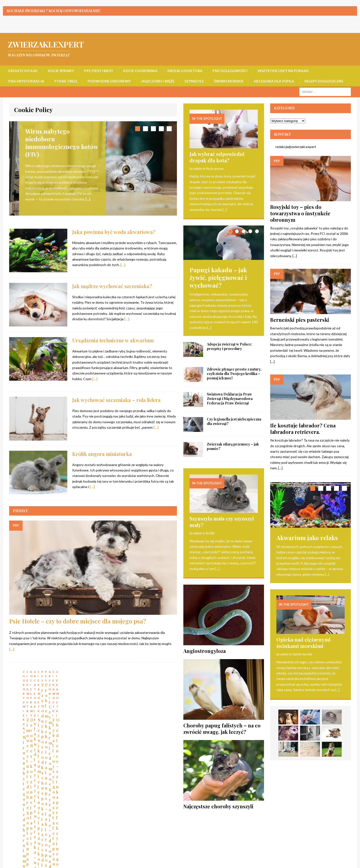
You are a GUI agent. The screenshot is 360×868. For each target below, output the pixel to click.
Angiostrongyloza (204, 652)
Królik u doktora (185, 71)
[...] (88, 199)
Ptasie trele (66, 81)
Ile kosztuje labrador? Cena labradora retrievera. (303, 429)
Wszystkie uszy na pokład (283, 71)
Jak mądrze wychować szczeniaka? (112, 279)
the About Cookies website (128, 769)
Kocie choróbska (140, 71)
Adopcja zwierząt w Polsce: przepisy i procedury (229, 348)
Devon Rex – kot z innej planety (145, 707)
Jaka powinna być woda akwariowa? (114, 225)
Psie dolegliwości (230, 71)
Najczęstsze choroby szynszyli (218, 808)
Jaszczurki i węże (158, 81)
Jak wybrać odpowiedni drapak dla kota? (217, 157)
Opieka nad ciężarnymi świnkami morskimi (303, 643)
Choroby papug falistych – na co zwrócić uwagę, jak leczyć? (222, 730)
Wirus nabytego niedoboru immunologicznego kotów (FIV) (41, 712)
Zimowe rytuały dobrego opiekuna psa (96, 707)
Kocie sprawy (61, 71)
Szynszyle (194, 81)
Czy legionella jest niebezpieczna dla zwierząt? (234, 423)
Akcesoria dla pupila (274, 81)
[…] (123, 258)
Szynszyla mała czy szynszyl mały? (222, 523)
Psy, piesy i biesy (99, 71)
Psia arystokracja (26, 81)
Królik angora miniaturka (102, 447)
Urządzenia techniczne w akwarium (113, 333)
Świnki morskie (229, 81)
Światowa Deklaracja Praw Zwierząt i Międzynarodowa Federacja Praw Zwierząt (230, 400)
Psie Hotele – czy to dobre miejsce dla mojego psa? (78, 614)
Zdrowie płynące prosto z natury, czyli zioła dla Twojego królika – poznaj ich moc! (234, 375)
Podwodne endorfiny (109, 81)
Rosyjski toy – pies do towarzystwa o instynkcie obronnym (300, 213)
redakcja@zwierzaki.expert (293, 147)
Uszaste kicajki (23, 71)
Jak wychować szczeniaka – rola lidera (116, 393)
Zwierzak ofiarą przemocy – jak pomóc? (233, 448)
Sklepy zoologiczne (324, 81)
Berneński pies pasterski (300, 320)
